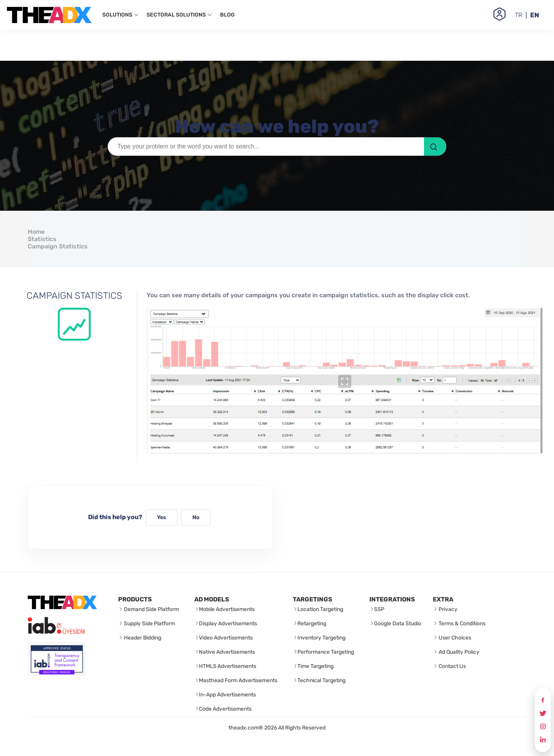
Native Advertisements (227, 652)
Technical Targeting (321, 680)
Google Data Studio (398, 624)
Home (36, 232)
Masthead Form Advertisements (238, 680)
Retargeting (312, 624)
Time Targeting (315, 666)
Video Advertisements (226, 638)
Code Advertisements (225, 709)
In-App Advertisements (227, 695)
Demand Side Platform (151, 609)
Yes (162, 517)
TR (519, 15)
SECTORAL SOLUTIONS (179, 15)
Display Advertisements (228, 624)
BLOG (227, 15)
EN (535, 15)
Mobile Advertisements (227, 609)
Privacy (447, 609)
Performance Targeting (326, 652)
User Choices (454, 638)
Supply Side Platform (149, 624)
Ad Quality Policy (458, 652)
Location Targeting (320, 609)
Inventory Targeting (321, 638)
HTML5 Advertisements (228, 666)
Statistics (42, 239)
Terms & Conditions (461, 624)
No (196, 517)
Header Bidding (142, 638)
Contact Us (452, 666)
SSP (379, 609)
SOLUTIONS (121, 15)
